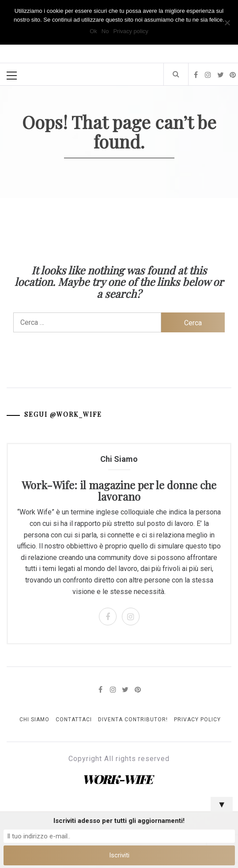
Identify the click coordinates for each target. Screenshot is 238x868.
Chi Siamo (34, 720)
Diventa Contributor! (133, 720)
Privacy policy (130, 31)
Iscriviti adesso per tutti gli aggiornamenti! (119, 821)
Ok (93, 31)
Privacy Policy (197, 720)
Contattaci (74, 720)
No (105, 31)
